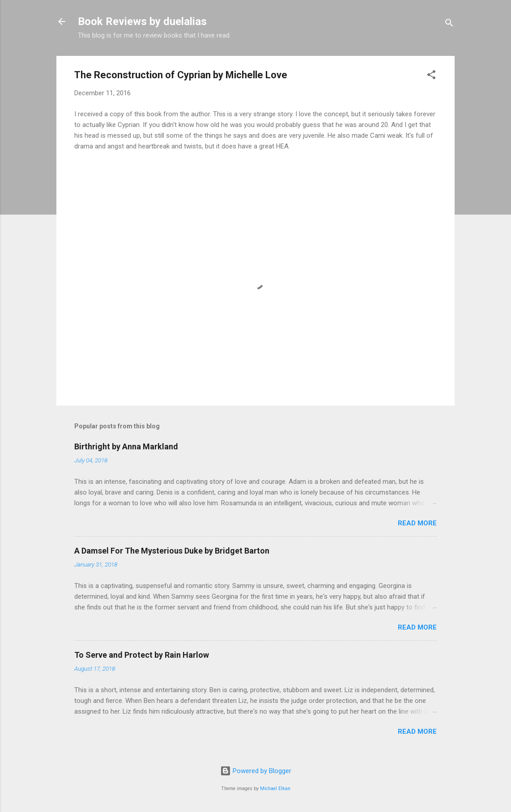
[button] (431, 76)
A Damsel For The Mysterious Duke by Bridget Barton (172, 551)
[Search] (449, 24)
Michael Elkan (275, 789)
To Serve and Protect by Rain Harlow (142, 655)
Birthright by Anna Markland (126, 446)
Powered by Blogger (256, 771)
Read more (417, 523)
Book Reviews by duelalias (142, 21)
